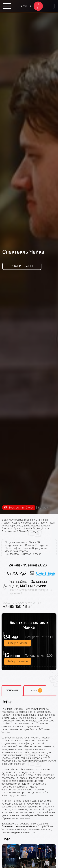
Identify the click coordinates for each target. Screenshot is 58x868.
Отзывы (35, 690)
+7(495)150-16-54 (18, 607)
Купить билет (22, 266)
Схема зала (45, 573)
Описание (12, 690)
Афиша (26, 6)
